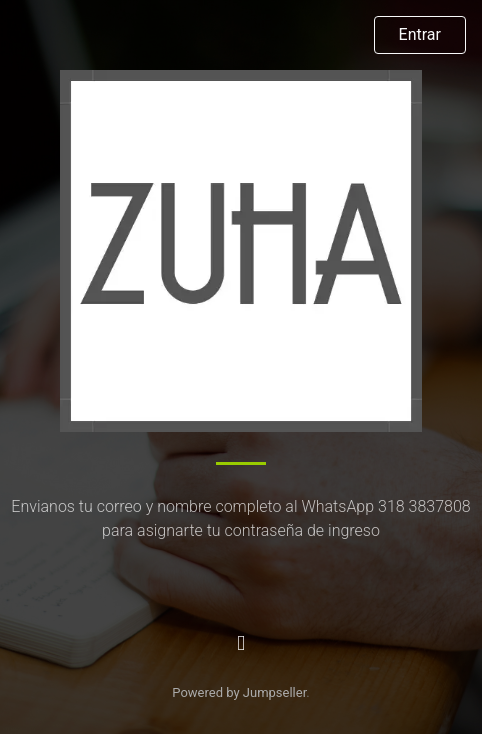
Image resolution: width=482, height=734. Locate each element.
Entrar (420, 34)
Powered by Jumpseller (239, 692)
